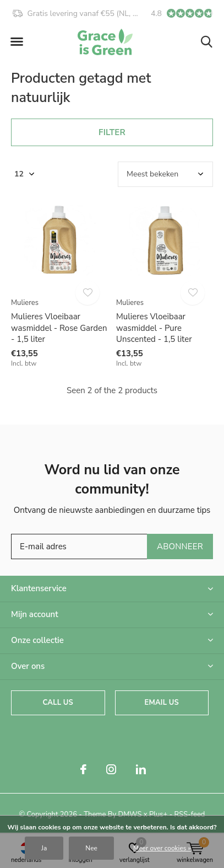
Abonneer (180, 546)
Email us (162, 703)
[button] (17, 42)
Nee (91, 848)
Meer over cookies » (162, 848)
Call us (58, 703)
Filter (112, 132)
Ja (44, 848)
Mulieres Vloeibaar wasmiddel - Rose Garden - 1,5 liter (59, 328)
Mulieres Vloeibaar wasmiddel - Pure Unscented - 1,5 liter (154, 328)
